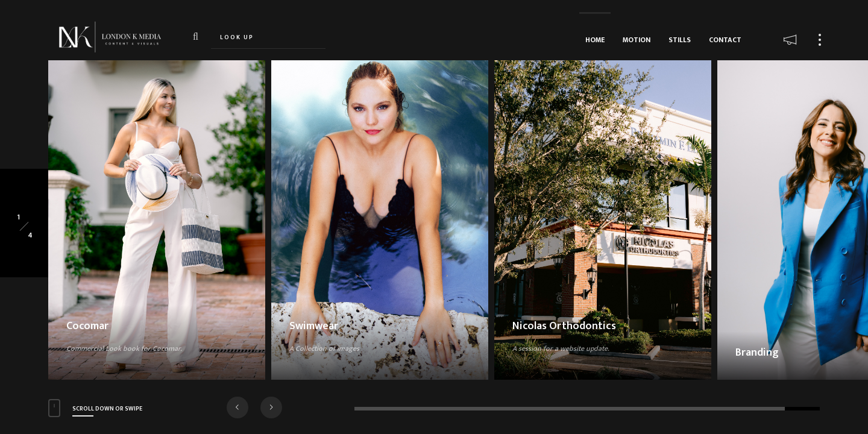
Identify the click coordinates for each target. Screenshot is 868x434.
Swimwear (314, 326)
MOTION (637, 40)
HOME (595, 40)
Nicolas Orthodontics (564, 326)
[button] (237, 407)
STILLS (680, 40)
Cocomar (87, 326)
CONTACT (725, 40)
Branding (757, 353)
